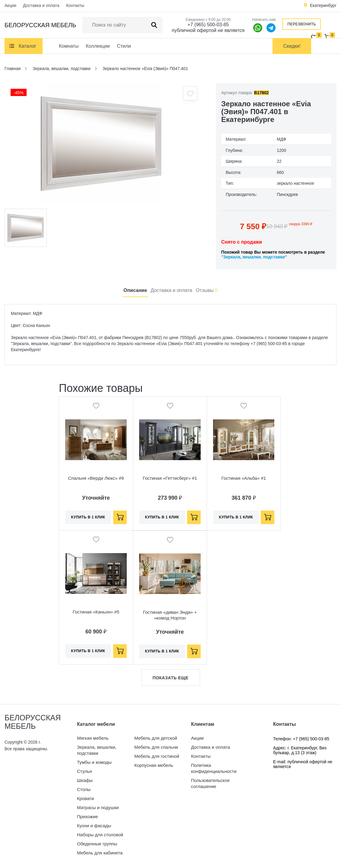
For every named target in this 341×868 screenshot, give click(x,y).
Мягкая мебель (93, 738)
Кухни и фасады (94, 826)
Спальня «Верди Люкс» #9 (96, 478)
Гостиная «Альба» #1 (244, 478)
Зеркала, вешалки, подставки (97, 750)
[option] (101, 144)
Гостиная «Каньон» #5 (96, 612)
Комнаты (69, 46)
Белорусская (40, 25)
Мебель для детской (156, 738)
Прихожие (88, 817)
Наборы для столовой (100, 835)
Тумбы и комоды (94, 762)
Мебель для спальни (156, 747)
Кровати (85, 798)
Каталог (27, 46)
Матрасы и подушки (98, 807)
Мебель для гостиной (157, 756)
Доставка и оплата (41, 5)
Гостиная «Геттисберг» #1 (170, 478)
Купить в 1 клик (88, 517)
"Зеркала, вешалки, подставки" (254, 257)
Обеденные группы (97, 844)
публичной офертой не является (208, 30)
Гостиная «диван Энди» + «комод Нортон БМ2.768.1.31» (170, 618)
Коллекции (98, 46)
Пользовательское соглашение (210, 783)
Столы (84, 789)
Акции (10, 5)
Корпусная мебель (154, 765)
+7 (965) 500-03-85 (208, 25)
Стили (124, 46)
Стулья (84, 771)
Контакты (75, 5)
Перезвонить (302, 24)
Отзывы (207, 290)
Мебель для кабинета (100, 853)
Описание (135, 290)
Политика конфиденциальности (214, 768)
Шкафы (85, 780)
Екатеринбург (323, 5)
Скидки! (292, 46)
